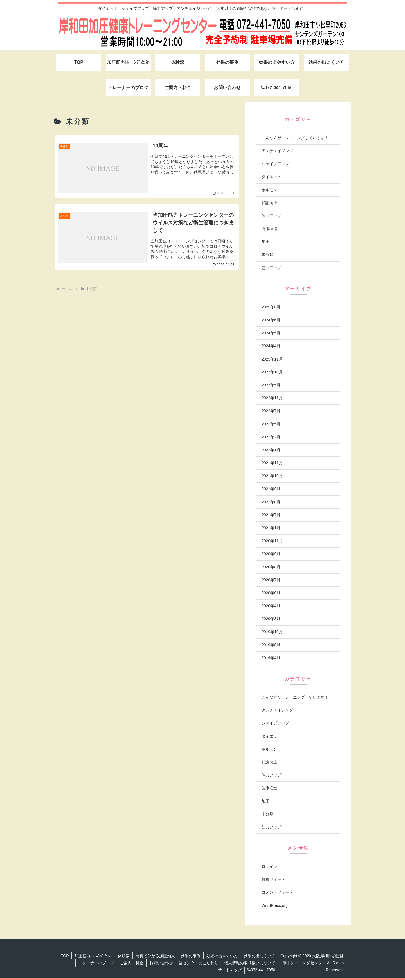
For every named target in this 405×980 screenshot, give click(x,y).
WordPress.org (275, 905)
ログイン (269, 866)
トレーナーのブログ (96, 963)
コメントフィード (277, 892)
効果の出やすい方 (222, 956)
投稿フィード (273, 879)
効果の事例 (191, 956)
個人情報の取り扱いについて (250, 963)
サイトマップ (230, 970)
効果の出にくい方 (260, 956)
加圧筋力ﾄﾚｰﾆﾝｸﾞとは (93, 956)
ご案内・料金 (132, 963)
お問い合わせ (161, 963)
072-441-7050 (261, 970)
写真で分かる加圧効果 (155, 956)
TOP (65, 956)
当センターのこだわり (199, 963)
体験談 (124, 956)
